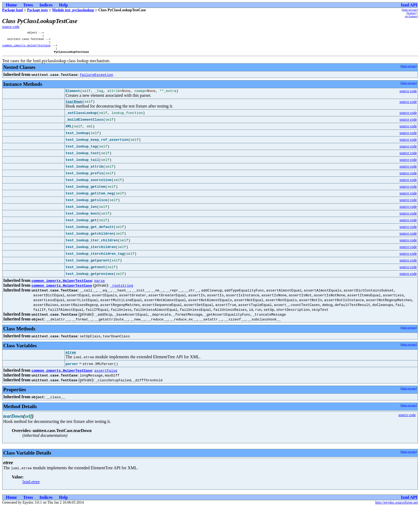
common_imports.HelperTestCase (26, 48)
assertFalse (106, 377)
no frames (411, 16)
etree (71, 358)
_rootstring (122, 291)
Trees (28, 5)
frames (411, 13)
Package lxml (12, 10)
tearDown (74, 107)
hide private (410, 10)
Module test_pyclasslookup (73, 10)
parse (100, 286)
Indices (46, 5)
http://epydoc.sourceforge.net (397, 509)
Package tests (37, 10)
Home (11, 5)
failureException (97, 78)
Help (63, 5)
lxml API (409, 5)
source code (11, 27)
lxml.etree (31, 488)
